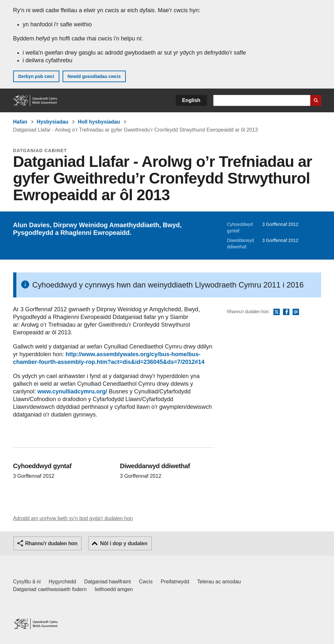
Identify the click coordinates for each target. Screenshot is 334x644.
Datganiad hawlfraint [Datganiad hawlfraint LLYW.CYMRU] (107, 582)
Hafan (20, 122)
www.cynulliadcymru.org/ (72, 391)
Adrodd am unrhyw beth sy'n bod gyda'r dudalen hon (73, 518)
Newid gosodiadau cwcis (94, 76)
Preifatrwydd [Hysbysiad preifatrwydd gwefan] (175, 582)
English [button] (191, 100)
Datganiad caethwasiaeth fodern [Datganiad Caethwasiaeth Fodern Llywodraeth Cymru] (50, 589)
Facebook (286, 312)
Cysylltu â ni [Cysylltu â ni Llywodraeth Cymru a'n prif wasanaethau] (27, 582)
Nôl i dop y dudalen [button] (124, 543)
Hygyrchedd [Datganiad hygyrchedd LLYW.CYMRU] (62, 582)
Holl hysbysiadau (99, 122)
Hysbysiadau (52, 122)
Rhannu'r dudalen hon (51, 543)
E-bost (296, 312)
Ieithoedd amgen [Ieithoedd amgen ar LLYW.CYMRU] (114, 589)
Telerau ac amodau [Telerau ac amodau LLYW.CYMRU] (219, 582)
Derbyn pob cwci (36, 76)
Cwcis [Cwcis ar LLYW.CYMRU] (146, 582)
